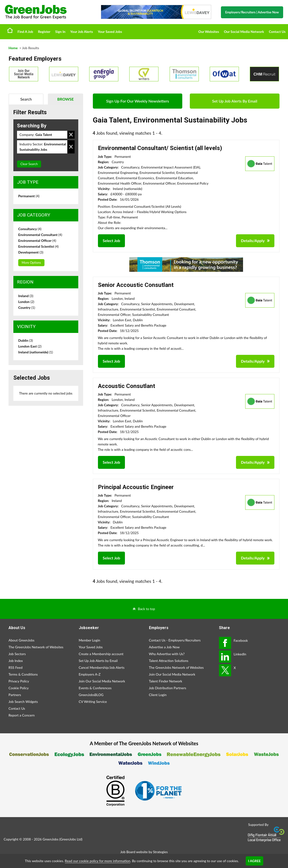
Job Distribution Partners (168, 688)
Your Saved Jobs (110, 32)
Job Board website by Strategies (144, 852)
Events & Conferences (95, 688)
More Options (31, 263)
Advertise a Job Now (164, 647)
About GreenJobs (22, 640)
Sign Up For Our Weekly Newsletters (138, 101)
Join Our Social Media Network (102, 681)
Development (31, 252)
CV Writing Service (93, 702)
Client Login (158, 695)
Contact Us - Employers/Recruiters (175, 640)
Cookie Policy (19, 688)
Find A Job (25, 32)
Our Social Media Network (244, 32)
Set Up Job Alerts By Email (235, 101)
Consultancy (30, 229)
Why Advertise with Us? (167, 654)
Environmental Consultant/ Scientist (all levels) (160, 148)
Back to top (146, 609)
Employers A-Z (90, 674)
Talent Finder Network (166, 681)
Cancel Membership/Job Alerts (102, 667)
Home (10, 30)
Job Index (16, 661)
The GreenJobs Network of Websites (36, 647)
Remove (71, 135)
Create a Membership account (101, 654)
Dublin (26, 340)
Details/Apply (253, 241)
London (26, 302)
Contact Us (277, 32)
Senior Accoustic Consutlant (136, 285)
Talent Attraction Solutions (169, 661)
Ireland (26, 296)
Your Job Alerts (82, 32)
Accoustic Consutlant (127, 386)
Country (27, 307)
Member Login (89, 640)
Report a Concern (22, 715)
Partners (15, 695)
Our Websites (209, 32)
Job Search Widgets (23, 702)
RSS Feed (15, 667)
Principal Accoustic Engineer (136, 487)
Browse (65, 99)
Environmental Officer (37, 241)
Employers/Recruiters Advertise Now (252, 12)
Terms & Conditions (23, 674)
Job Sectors (17, 654)
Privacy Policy (19, 681)
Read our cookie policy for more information (98, 861)
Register (44, 32)
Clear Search (29, 164)
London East (30, 346)
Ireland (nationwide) (36, 352)
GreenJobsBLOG (91, 695)
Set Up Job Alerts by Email (98, 661)
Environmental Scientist (38, 246)
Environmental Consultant (40, 235)
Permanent (29, 196)
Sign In (60, 32)
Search (26, 99)
